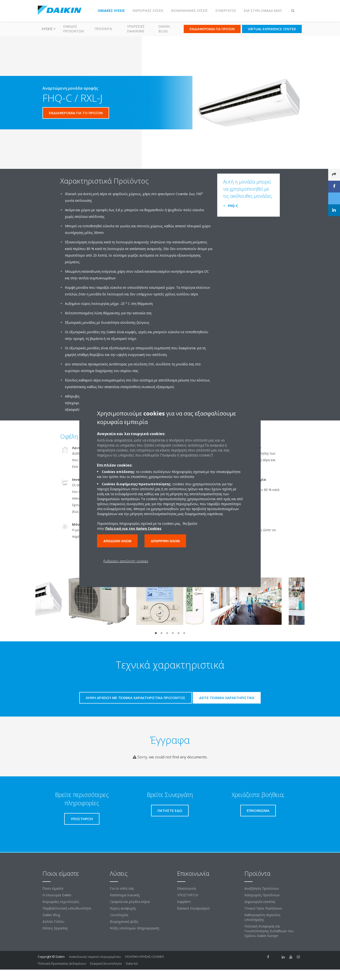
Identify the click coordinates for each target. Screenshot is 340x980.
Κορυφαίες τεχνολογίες (61, 902)
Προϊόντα (103, 29)
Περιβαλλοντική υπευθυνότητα (67, 908)
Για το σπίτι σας (122, 888)
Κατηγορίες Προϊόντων (262, 895)
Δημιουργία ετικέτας (260, 902)
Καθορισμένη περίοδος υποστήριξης (262, 917)
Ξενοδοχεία (119, 915)
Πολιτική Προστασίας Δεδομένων (62, 963)
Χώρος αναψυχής (123, 908)
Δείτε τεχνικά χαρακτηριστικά (227, 698)
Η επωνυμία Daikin (57, 895)
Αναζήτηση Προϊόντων (262, 888)
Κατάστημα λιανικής (125, 895)
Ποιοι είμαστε (53, 888)
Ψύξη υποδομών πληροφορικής (135, 928)
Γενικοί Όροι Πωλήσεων (263, 908)
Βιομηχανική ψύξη (124, 921)
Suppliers (184, 902)
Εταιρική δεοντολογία (106, 963)
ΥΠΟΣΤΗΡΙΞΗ (188, 895)
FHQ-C (233, 206)
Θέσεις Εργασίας (55, 928)
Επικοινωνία (187, 888)
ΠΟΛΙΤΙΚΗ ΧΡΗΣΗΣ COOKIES (145, 957)
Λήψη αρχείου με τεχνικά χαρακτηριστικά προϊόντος (136, 698)
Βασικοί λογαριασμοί (193, 908)
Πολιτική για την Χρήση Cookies (133, 528)
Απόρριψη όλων (165, 541)
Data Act (132, 963)
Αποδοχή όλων (117, 541)
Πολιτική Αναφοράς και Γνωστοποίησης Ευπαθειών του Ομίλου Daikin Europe (269, 931)
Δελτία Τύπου (53, 921)
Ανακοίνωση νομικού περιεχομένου (95, 957)
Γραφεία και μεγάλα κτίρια (130, 902)
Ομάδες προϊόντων (73, 29)
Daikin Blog (164, 29)
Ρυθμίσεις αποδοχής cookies (126, 561)
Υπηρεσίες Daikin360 (136, 29)
